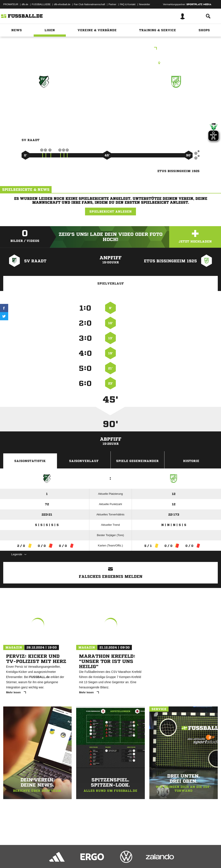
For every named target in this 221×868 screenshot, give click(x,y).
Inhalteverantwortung (103, 858)
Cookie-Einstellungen (130, 858)
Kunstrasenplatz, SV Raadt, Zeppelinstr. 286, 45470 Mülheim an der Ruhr (110, 63)
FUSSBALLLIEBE (41, 4)
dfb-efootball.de (62, 4)
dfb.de (25, 4)
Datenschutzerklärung (31, 858)
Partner (112, 4)
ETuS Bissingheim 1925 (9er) (176, 103)
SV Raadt (44, 100)
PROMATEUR (11, 4)
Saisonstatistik (30, 461)
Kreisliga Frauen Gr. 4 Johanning (110, 49)
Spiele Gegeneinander (137, 461)
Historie (191, 461)
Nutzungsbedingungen (57, 858)
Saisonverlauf (84, 461)
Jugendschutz (81, 858)
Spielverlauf (111, 283)
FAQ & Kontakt (128, 4)
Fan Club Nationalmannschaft (89, 4)
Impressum (9, 858)
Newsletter (145, 4)
